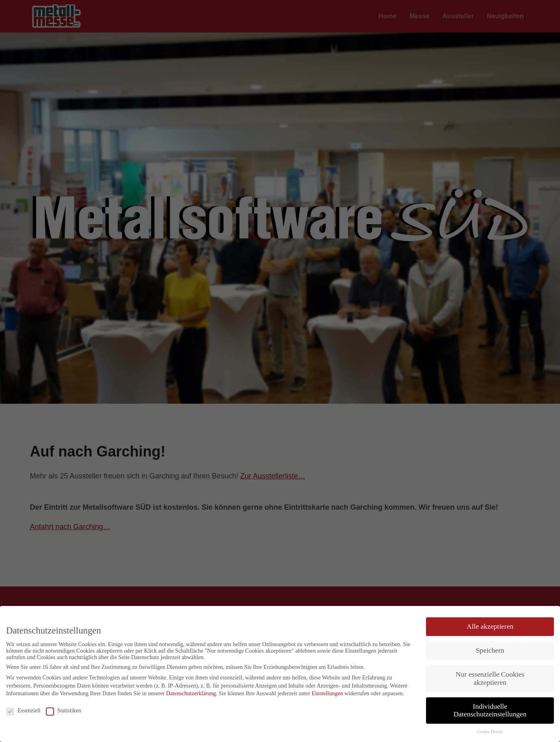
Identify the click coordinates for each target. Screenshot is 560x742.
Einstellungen (327, 693)
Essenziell (23, 711)
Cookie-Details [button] (490, 732)
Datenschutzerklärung (191, 693)
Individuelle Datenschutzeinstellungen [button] (490, 710)
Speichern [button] (490, 650)
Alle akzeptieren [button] (490, 626)
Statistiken (64, 711)
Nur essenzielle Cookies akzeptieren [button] (490, 678)
